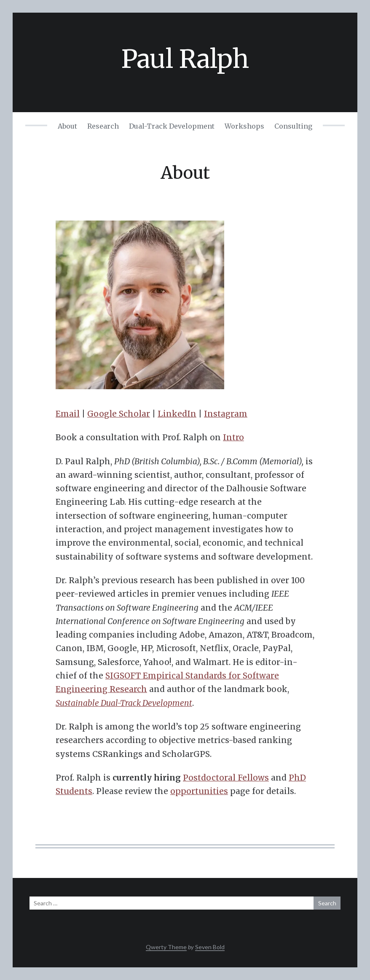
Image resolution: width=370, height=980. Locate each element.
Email (68, 414)
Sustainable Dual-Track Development (124, 703)
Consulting (293, 126)
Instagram (226, 414)
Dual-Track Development (172, 126)
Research (103, 126)
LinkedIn (177, 414)
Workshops (244, 126)
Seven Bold (210, 947)
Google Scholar (119, 414)
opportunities (199, 791)
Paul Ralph (185, 59)
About (67, 126)
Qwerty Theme (166, 947)
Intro (233, 437)
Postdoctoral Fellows (226, 778)
